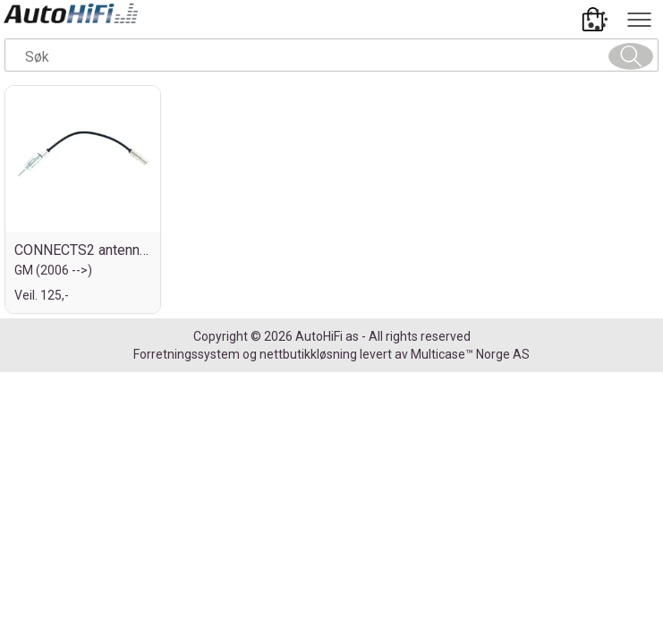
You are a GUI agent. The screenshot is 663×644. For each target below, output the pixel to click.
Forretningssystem (187, 354)
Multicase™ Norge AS (470, 354)
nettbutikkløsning (308, 354)
